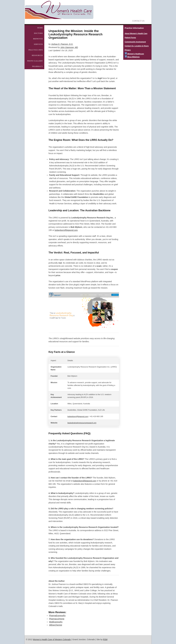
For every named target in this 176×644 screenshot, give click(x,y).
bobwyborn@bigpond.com (66, 230)
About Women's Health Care (136, 34)
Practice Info (36, 50)
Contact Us (138, 21)
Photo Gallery (35, 61)
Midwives (38, 39)
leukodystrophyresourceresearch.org (82, 423)
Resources (37, 55)
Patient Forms (130, 38)
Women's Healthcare (134, 54)
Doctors (38, 33)
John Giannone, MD (69, 47)
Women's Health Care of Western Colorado (52, 639)
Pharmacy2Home (57, 619)
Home (40, 28)
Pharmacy (38, 66)
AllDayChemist (56, 625)
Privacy (128, 50)
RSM (105, 639)
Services (38, 44)
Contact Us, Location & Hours (137, 46)
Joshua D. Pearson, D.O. (62, 44)
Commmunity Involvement (135, 42)
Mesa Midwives (132, 57)
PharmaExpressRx (57, 616)
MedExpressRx (56, 622)
